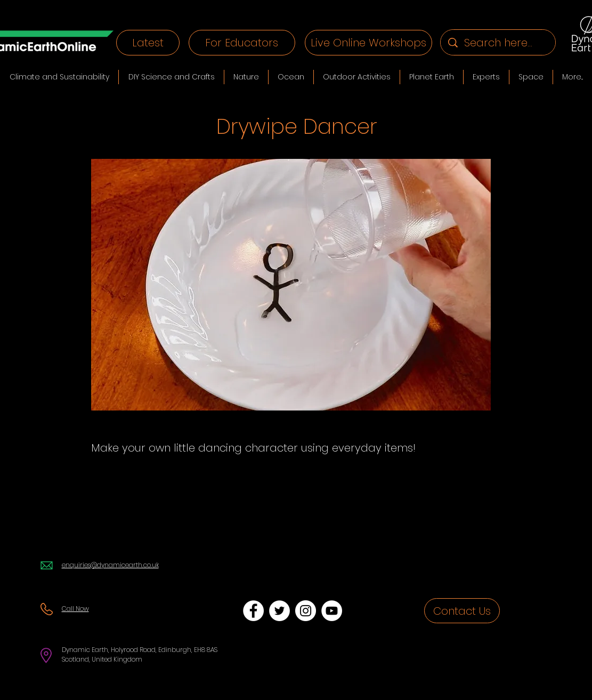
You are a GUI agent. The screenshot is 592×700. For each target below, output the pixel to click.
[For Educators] (242, 43)
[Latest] (148, 43)
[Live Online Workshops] (368, 43)
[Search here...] (498, 42)
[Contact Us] (462, 611)
